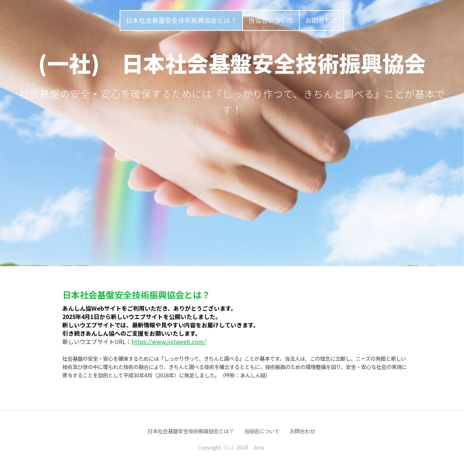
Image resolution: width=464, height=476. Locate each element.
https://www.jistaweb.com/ (169, 342)
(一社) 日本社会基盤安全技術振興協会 (232, 63)
